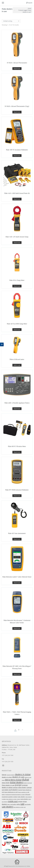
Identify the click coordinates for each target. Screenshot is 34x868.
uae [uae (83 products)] (22, 804)
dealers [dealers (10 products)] (13, 775)
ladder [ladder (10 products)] (3, 794)
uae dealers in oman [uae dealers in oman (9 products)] (19, 807)
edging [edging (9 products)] (25, 783)
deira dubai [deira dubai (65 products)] (16, 780)
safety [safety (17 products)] (18, 804)
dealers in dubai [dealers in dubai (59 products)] (23, 774)
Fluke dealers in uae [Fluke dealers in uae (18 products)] (8, 785)
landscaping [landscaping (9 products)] (8, 795)
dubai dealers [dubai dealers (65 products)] (17, 782)
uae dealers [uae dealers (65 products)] (8, 807)
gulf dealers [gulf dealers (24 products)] (13, 790)
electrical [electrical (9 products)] (29, 783)
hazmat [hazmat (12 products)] (20, 790)
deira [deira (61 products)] (7, 780)
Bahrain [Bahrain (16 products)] (4, 775)
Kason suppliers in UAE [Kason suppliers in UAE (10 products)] (24, 792)
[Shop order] (11, 21)
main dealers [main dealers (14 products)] (21, 797)
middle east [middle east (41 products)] (13, 801)
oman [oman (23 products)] (20, 801)
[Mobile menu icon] (3, 3)
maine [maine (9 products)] (18, 799)
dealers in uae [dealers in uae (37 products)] (18, 777)
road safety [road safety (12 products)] (13, 804)
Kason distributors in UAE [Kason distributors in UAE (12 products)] (11, 792)
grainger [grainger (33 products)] (18, 785)
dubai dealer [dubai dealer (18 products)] (6, 783)
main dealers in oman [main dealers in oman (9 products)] (11, 799)
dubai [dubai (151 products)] (25, 780)
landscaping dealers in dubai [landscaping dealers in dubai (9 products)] (18, 795)
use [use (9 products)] (25, 807)
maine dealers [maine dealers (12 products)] (24, 799)
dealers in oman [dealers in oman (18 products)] (7, 777)
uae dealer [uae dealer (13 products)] (28, 804)
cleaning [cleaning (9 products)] (9, 775)
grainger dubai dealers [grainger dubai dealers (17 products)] (20, 787)
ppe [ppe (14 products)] (9, 804)
